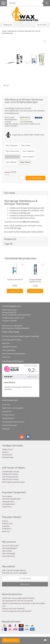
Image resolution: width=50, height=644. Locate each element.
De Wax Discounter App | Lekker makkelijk (21, 336)
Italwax (5, 521)
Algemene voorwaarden (13, 408)
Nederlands (8, 25)
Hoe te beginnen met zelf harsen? (17, 611)
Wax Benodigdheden (11, 499)
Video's (5, 452)
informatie (10, 193)
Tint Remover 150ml (15, 279)
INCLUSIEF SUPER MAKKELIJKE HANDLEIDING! (24, 232)
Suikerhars (7, 507)
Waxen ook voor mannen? (13, 608)
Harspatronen (8, 501)
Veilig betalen (8, 418)
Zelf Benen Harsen (10, 474)
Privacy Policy (8, 415)
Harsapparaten (9, 504)
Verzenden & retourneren (13, 422)
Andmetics (7, 529)
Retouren (6, 357)
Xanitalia (6, 526)
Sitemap (6, 429)
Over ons (6, 404)
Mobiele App (8, 457)
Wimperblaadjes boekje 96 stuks (35, 281)
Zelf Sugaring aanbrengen (14, 482)
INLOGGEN (42, 25)
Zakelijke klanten (10, 347)
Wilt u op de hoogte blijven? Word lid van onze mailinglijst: (15, 572)
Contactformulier (10, 425)
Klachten (6, 343)
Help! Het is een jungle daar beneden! (18, 598)
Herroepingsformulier (12, 340)
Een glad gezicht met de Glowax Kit (18, 601)
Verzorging (7, 496)
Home (4, 31)
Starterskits (7, 455)
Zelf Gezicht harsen (10, 479)
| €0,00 (11, 640)
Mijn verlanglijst (9, 553)
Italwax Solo (7, 523)
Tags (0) (8, 244)
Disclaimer (7, 411)
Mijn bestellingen (9, 548)
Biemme (6, 531)
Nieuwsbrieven (9, 556)
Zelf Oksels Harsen (10, 477)
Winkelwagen (15, 291)
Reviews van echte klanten (14, 354)
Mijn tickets (7, 551)
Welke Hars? (8, 449)
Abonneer (25, 584)
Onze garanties (9, 350)
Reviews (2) (10, 239)
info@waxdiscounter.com (13, 318)
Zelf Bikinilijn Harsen (11, 472)
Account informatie (10, 546)
